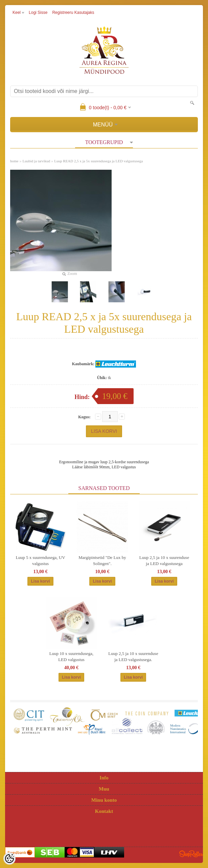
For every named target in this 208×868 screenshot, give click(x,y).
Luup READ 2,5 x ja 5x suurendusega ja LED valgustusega (98, 161)
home (14, 161)
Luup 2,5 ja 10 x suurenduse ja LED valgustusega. (133, 656)
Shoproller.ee (191, 854)
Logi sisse (38, 13)
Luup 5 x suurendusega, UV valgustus (40, 560)
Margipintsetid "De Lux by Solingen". (102, 560)
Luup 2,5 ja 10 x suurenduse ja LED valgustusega (164, 560)
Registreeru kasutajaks (73, 13)
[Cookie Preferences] (9, 859)
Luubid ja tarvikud (36, 161)
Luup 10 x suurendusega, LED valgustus (72, 656)
